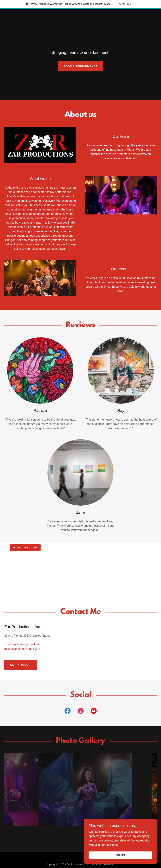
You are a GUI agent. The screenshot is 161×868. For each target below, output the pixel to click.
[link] (80, 12)
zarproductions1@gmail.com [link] (23, 644)
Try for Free (124, 4)
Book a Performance (80, 66)
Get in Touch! (21, 665)
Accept (120, 855)
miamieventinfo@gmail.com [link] (22, 649)
